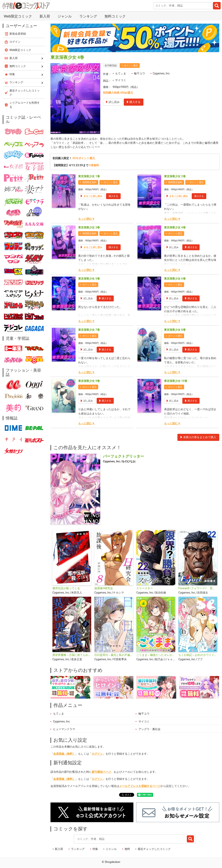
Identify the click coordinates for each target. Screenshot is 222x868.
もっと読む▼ (86, 219)
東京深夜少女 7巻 (89, 330)
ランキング (88, 16)
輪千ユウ (139, 73)
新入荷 (45, 16)
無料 (127, 849)
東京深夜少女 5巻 (89, 279)
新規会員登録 (18, 34)
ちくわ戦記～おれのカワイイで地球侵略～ (198, 655)
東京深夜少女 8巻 (175, 330)
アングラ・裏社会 (150, 729)
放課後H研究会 (104, 589)
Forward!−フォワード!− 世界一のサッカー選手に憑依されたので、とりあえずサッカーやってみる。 (198, 589)
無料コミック (115, 16)
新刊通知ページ (101, 772)
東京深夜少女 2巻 (175, 176)
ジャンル (65, 16)
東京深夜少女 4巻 (175, 228)
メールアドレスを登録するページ (140, 786)
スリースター (145, 589)
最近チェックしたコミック (154, 849)
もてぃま (121, 73)
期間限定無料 (89, 182)
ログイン (97, 754)
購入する (113, 196)
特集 (95, 849)
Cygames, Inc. (161, 73)
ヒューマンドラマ (64, 729)
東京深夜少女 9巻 (89, 381)
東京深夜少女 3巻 (89, 228)
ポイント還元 (131, 66)
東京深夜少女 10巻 (176, 381)
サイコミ (121, 80)
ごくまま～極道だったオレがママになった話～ (156, 655)
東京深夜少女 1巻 (89, 176)
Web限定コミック (18, 16)
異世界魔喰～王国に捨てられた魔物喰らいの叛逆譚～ (72, 655)
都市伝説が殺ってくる (66, 589)
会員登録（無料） (64, 754)
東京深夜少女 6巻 (175, 279)
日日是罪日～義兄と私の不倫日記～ (114, 655)
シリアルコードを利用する (25, 105)
